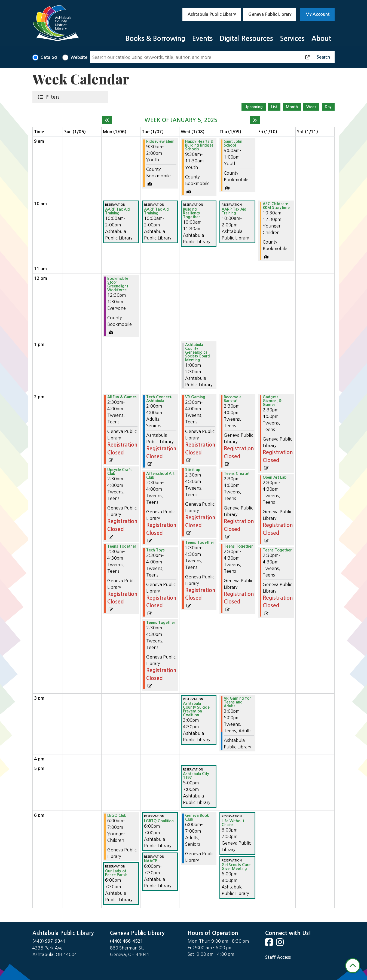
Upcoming (254, 107)
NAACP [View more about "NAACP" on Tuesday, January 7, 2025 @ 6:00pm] (151, 861)
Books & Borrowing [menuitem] (155, 39)
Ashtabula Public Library (212, 14)
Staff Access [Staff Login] (278, 957)
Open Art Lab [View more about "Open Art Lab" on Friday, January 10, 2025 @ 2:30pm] (275, 477)
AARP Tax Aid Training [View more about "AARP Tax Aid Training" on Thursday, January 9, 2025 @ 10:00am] (234, 211)
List (274, 107)
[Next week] (255, 120)
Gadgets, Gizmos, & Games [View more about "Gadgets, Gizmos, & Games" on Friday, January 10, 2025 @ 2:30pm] (272, 401)
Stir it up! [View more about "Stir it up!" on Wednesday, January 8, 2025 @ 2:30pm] (193, 470)
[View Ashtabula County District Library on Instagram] (280, 944)
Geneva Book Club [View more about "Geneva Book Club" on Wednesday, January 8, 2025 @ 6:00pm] (197, 817)
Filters (54, 97)
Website (79, 57)
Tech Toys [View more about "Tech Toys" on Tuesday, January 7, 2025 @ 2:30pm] (155, 550)
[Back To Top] (353, 966)
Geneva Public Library (270, 14)
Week (311, 107)
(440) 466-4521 (127, 941)
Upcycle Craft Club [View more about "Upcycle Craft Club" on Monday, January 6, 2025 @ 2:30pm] (120, 472)
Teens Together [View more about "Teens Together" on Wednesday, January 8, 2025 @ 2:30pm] (200, 542)
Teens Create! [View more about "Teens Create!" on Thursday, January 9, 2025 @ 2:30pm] (237, 474)
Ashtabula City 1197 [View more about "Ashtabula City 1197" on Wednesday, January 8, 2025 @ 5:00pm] (196, 776)
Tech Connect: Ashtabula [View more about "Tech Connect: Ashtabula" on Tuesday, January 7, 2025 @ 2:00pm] (159, 399)
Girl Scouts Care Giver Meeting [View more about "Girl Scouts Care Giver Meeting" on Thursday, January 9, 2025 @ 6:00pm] (236, 867)
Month (292, 107)
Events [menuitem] (203, 39)
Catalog (49, 57)
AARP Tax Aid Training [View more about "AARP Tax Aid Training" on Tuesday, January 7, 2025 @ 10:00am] (156, 211)
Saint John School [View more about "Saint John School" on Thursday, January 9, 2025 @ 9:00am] (233, 143)
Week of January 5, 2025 (181, 120)
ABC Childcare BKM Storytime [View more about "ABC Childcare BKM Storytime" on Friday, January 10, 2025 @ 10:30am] (276, 206)
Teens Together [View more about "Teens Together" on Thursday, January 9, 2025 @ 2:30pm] (238, 546)
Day (328, 107)
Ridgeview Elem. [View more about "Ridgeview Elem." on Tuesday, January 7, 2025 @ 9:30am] (161, 141)
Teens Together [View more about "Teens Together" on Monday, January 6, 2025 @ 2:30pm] (122, 546)
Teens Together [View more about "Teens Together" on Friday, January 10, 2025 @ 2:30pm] (277, 550)
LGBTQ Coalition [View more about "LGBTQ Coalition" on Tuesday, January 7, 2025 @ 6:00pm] (159, 821)
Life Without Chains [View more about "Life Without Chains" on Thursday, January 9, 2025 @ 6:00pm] (233, 823)
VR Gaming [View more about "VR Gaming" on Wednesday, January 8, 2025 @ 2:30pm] (195, 397)
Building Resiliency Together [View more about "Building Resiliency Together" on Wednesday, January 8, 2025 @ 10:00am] (192, 213)
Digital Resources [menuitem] (246, 39)
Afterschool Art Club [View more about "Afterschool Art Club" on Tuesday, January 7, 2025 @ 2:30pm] (160, 475)
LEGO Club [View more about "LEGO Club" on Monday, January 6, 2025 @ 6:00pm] (117, 815)
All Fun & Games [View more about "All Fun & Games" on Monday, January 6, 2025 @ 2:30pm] (122, 397)
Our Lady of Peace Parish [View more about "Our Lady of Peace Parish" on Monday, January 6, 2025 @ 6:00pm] (116, 873)
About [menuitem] (321, 39)
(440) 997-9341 (49, 941)
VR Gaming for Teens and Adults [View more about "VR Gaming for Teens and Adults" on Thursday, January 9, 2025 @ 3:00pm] (237, 702)
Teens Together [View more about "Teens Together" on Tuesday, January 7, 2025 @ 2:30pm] (161, 623)
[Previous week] (107, 120)
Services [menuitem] (292, 39)
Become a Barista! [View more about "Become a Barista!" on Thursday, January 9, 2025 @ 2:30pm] (233, 399)
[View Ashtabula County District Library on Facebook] (270, 944)
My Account (318, 14)
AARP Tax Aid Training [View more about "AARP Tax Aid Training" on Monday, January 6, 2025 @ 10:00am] (117, 211)
